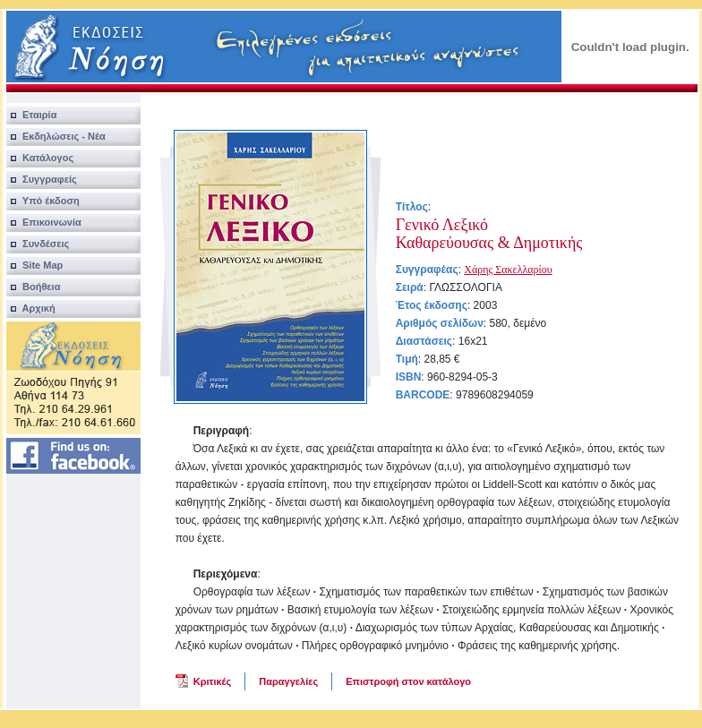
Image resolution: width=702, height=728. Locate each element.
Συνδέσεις (38, 244)
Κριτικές (213, 681)
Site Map (35, 265)
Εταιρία (32, 115)
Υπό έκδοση (43, 201)
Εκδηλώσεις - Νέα (56, 136)
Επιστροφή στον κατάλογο (408, 681)
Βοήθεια (34, 287)
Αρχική (31, 308)
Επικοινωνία (44, 222)
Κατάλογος (40, 158)
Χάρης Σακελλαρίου (508, 270)
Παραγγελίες (288, 681)
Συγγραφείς (42, 179)
